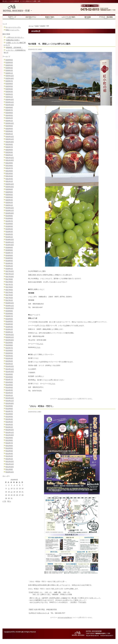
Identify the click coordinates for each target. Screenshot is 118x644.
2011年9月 (9, 469)
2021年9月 (9, 163)
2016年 (43, 26)
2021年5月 (9, 173)
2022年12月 (10, 136)
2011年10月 (10, 467)
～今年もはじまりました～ (15, 37)
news (37, 26)
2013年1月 (9, 427)
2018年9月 (9, 247)
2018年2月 (9, 266)
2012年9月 (9, 438)
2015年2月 (9, 361)
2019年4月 (9, 229)
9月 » (9, 501)
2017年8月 (9, 282)
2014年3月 (9, 390)
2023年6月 (9, 126)
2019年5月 (9, 226)
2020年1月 (9, 205)
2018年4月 (9, 261)
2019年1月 (9, 237)
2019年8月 (9, 218)
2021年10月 (10, 160)
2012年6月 (9, 446)
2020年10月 (10, 187)
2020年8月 (9, 189)
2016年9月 (9, 311)
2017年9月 (9, 279)
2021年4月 (9, 176)
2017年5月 (9, 290)
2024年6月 (9, 113)
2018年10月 (10, 245)
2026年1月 (9, 73)
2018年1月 (9, 269)
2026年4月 (9, 65)
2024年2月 (9, 118)
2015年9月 (9, 343)
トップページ (12, 17)
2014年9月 (9, 374)
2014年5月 (9, 385)
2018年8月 (9, 250)
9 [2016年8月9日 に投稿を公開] (9, 489)
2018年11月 (10, 242)
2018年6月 (9, 255)
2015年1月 (9, 364)
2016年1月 (9, 332)
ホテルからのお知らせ (65, 399)
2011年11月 (10, 464)
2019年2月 (9, 234)
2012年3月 (9, 454)
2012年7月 (9, 443)
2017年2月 (9, 298)
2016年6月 (9, 319)
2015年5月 (9, 353)
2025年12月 (10, 76)
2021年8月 (9, 166)
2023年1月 (9, 134)
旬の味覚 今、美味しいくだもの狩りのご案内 (49, 44)
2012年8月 (9, 440)
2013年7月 (9, 411)
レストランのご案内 (68, 17)
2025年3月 (9, 92)
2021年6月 (9, 171)
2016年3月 (9, 327)
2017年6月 (9, 287)
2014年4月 (9, 387)
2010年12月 (10, 472)
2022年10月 (10, 142)
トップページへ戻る (19, 6)
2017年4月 (9, 292)
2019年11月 (10, 210)
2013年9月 (9, 406)
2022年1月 (9, 155)
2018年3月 (9, 263)
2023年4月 (9, 131)
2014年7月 (9, 380)
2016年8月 (9, 314)
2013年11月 (10, 401)
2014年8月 (9, 377)
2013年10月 (10, 403)
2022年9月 (9, 144)
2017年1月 (9, 300)
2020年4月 (9, 197)
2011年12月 (10, 461)
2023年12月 (10, 123)
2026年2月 (9, 70)
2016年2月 (9, 329)
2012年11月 (10, 432)
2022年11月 (10, 139)
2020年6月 (9, 192)
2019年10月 (10, 213)
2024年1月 (9, 121)
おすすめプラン (31, 17)
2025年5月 (9, 86)
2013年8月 (9, 409)
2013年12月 (10, 398)
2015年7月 (9, 348)
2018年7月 (9, 253)
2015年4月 (9, 356)
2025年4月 (9, 89)
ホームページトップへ (13, 27)
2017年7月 (9, 284)
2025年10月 (10, 78)
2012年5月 (9, 448)
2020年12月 (10, 184)
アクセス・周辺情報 (106, 17)
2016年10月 (10, 308)
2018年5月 (9, 258)
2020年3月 (9, 200)
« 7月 (4, 501)
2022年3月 (9, 152)
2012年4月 (9, 451)
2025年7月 (9, 81)
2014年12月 (10, 366)
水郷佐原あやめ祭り (13, 40)
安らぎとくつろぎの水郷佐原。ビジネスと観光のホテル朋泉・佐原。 (22, 1)
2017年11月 (10, 274)
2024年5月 (9, 115)
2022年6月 (9, 150)
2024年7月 (9, 110)
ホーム (31, 26)
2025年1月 (9, 97)
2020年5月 (9, 195)
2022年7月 (9, 147)
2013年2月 (9, 424)
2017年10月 (10, 277)
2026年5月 (9, 63)
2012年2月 (9, 456)
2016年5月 (9, 321)
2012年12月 (10, 430)
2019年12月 (10, 208)
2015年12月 (10, 335)
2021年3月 (9, 179)
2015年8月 (9, 345)
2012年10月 (10, 435)
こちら (41, 344)
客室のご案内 (50, 17)
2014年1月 (9, 395)
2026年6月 (9, 60)
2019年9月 (9, 216)
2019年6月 (9, 224)
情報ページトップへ (12, 30)
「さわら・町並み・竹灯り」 (41, 406)
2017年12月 (10, 271)
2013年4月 (9, 419)
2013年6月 (9, 414)
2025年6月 (9, 84)
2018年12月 (10, 240)
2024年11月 (10, 102)
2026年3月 (9, 68)
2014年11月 (10, 369)
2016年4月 (9, 324)
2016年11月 (10, 306)
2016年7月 (9, 316)
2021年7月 (9, 168)
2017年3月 (9, 295)
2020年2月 (9, 203)
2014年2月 (9, 393)
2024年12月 (10, 100)
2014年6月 (9, 382)
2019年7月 (9, 221)
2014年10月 (10, 372)
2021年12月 (10, 158)
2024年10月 (10, 105)
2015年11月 (10, 337)
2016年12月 (10, 303)
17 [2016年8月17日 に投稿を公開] (11, 492)
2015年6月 (9, 350)
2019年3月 (9, 232)
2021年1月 (9, 181)
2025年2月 (9, 94)
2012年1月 (9, 459)
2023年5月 (9, 129)
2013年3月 (9, 422)
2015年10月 (10, 340)
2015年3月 (9, 358)
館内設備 (87, 17)
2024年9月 (9, 107)
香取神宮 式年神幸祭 (14, 48)
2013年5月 (9, 417)
